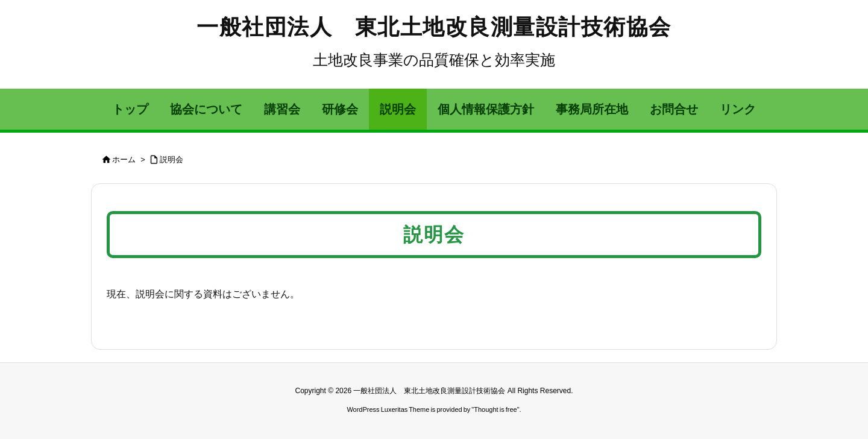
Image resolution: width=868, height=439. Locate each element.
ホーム (124, 159)
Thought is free (495, 409)
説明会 (171, 159)
